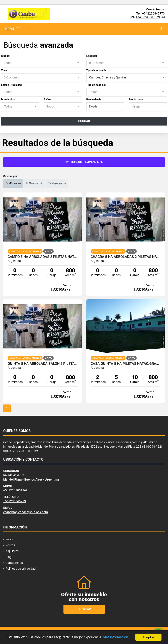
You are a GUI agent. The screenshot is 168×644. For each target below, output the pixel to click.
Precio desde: (94, 99)
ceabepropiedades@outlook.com (26, 512)
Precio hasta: (136, 99)
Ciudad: (6, 56)
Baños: (48, 99)
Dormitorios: (8, 99)
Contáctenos (14, 563)
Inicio (9, 539)
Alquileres (12, 551)
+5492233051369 (148, 17)
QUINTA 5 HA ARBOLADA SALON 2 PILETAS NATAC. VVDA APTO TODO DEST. (43, 364)
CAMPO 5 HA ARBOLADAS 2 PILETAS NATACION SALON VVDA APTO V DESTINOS (43, 257)
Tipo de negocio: (96, 85)
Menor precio (34, 183)
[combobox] (42, 63)
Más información (116, 638)
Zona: (4, 70)
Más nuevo (13, 183)
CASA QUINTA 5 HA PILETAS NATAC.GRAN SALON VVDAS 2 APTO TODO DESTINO (126, 364)
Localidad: (92, 56)
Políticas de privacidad (21, 569)
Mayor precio (57, 183)
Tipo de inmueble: (97, 70)
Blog (8, 557)
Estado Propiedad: (12, 85)
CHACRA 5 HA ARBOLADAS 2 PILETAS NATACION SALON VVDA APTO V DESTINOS (126, 257)
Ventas (10, 545)
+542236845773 (153, 13)
